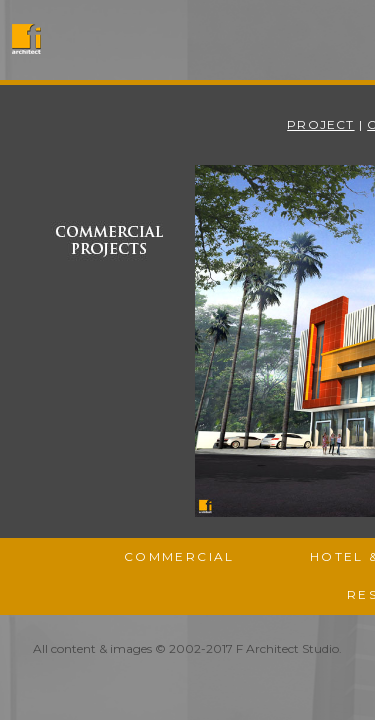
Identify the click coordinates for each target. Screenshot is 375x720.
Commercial (179, 556)
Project (320, 124)
